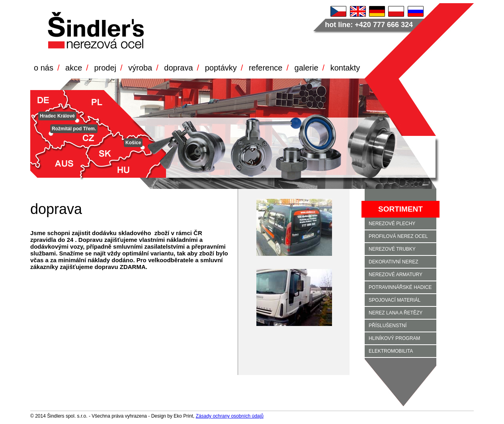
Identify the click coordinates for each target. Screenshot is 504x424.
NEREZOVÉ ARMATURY (396, 275)
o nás (44, 68)
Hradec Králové (57, 116)
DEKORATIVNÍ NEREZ (393, 262)
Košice (133, 143)
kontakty (345, 68)
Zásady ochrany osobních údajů (230, 416)
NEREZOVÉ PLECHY (392, 224)
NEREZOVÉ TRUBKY (392, 249)
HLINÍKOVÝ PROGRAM (394, 338)
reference (266, 68)
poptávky (221, 68)
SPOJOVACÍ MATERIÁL (395, 300)
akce (74, 68)
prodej (105, 68)
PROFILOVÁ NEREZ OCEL (398, 236)
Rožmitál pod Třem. (74, 129)
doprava (178, 68)
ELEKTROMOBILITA (391, 351)
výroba (140, 68)
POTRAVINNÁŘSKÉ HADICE (400, 287)
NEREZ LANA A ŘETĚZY (396, 313)
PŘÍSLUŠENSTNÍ (388, 326)
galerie (307, 68)
